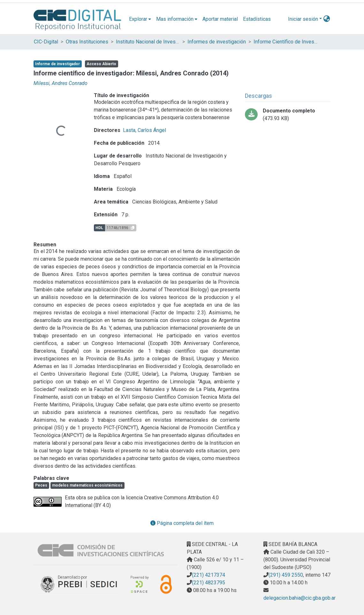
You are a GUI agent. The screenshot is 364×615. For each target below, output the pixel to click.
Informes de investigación (217, 42)
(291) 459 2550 (286, 575)
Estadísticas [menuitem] (257, 19)
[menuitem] (140, 19)
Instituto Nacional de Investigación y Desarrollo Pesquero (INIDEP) (148, 42)
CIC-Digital (46, 42)
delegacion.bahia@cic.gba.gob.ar (300, 598)
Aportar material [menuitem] (220, 19)
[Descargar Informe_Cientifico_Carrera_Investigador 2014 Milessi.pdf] (288, 115)
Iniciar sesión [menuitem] (303, 19)
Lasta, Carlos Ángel (144, 130)
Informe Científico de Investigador (285, 42)
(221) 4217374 (209, 575)
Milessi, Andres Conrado (61, 83)
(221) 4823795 (209, 583)
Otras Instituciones (87, 42)
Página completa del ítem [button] (182, 523)
